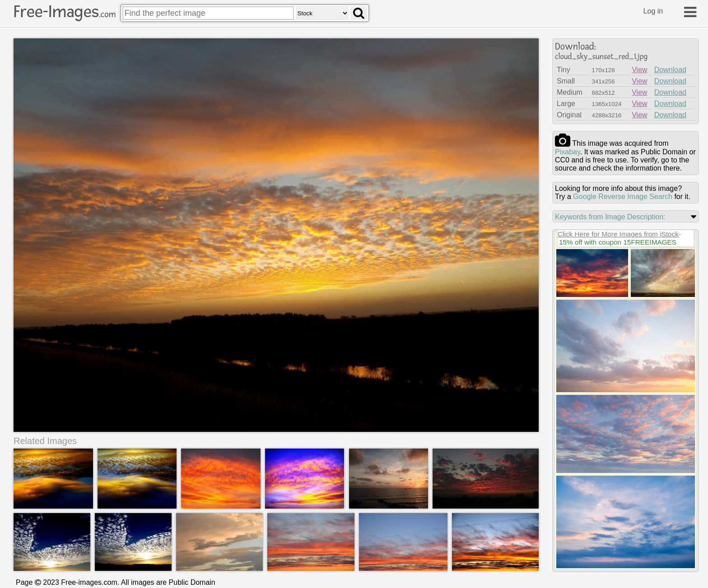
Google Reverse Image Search (623, 197)
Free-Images (65, 12)
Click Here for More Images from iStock (618, 234)
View (639, 70)
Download (670, 70)
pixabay (568, 152)
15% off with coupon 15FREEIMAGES (618, 242)
